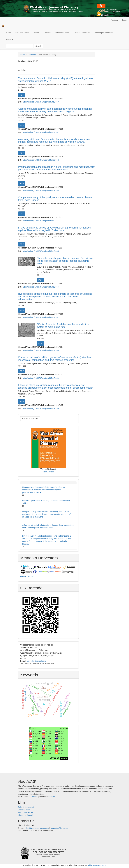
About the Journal (26, 815)
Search (38, 46)
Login (125, 20)
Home (9, 33)
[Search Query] (20, 46)
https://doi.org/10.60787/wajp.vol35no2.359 (41, 378)
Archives (47, 33)
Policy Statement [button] (63, 33)
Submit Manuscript (26, 807)
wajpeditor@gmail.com (36, 661)
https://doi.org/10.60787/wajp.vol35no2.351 (41, 132)
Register (114, 20)
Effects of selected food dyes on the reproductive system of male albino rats (63, 326)
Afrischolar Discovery (97, 865)
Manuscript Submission (103, 33)
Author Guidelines (82, 33)
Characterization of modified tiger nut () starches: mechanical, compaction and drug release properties (55, 359)
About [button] (10, 39)
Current (36, 33)
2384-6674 (53, 797)
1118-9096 (33, 797)
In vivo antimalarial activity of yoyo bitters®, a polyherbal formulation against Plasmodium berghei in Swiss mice (55, 229)
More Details (27, 577)
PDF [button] (22, 95)
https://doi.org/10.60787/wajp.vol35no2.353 (41, 190)
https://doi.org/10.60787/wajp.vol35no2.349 (41, 102)
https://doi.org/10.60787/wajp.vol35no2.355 (41, 251)
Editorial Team (24, 810)
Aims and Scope (22, 33)
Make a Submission (30, 419)
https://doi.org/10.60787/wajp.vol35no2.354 (41, 221)
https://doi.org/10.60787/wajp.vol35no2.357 (41, 317)
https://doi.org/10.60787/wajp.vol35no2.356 (41, 287)
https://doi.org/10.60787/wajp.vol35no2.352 (41, 160)
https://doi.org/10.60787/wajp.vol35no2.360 (41, 408)
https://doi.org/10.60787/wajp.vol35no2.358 (41, 350)
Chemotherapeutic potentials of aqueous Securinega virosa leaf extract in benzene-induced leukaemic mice (65, 261)
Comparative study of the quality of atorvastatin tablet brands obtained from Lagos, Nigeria (56, 199)
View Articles (48, 472)
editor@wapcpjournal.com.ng (37, 828)
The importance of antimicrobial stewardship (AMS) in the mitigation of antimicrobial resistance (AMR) (56, 80)
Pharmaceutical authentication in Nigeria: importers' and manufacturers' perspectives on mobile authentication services (56, 168)
